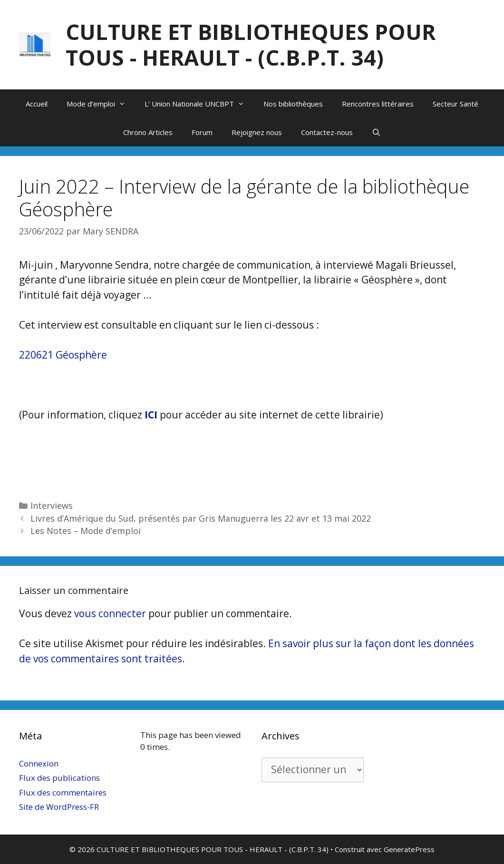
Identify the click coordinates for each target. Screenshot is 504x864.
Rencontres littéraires (378, 104)
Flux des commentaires (63, 792)
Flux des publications (59, 778)
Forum (202, 132)
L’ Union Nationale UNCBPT (199, 104)
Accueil (37, 104)
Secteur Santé (456, 104)
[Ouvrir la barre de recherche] (376, 132)
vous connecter (110, 613)
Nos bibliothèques (293, 104)
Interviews (52, 505)
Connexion (39, 763)
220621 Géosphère (63, 355)
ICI (151, 415)
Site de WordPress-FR (59, 807)
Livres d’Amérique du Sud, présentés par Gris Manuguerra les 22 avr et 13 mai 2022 (201, 518)
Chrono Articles (148, 132)
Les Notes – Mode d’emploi (86, 531)
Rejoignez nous (257, 132)
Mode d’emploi (101, 104)
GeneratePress (409, 849)
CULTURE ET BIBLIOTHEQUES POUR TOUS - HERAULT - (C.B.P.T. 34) (251, 44)
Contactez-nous (327, 132)
